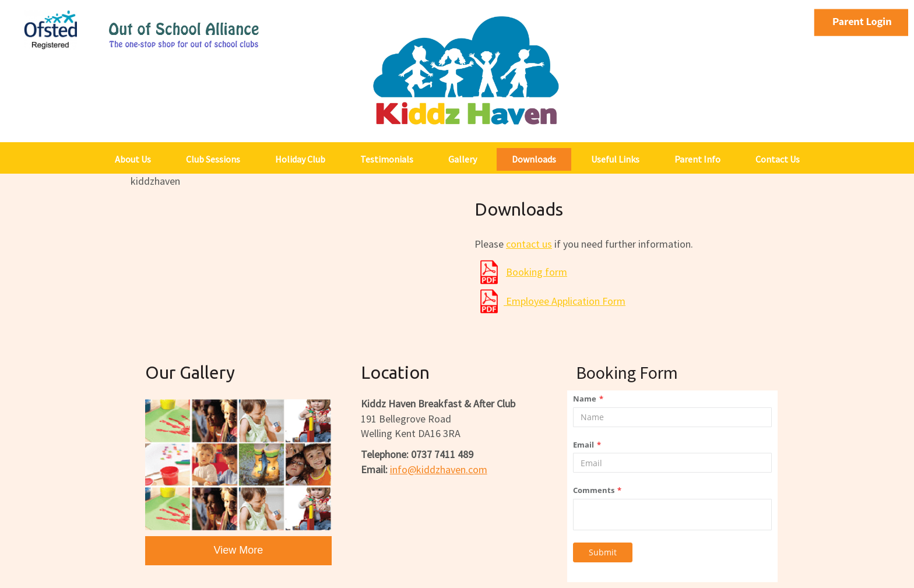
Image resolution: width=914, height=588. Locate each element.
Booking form (537, 272)
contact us (529, 244)
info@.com (439, 469)
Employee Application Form (565, 301)
